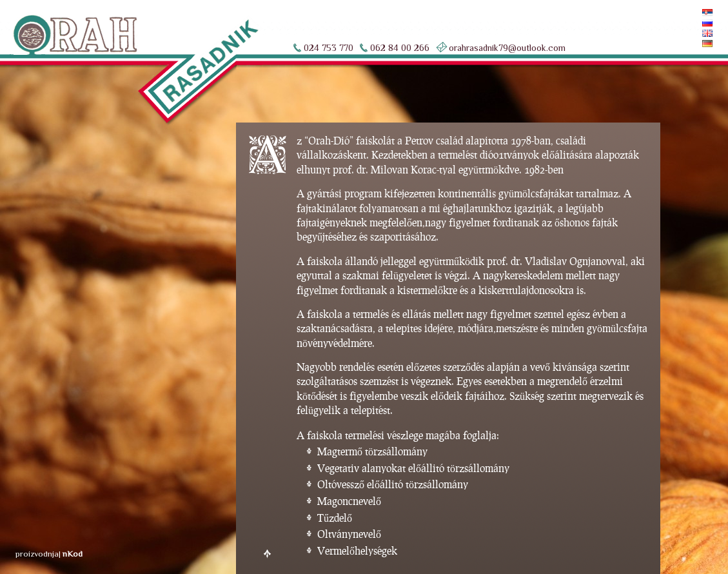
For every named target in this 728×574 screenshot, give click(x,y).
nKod (73, 554)
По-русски (682, 23)
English (686, 33)
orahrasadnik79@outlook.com (507, 48)
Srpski (689, 13)
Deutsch (685, 44)
